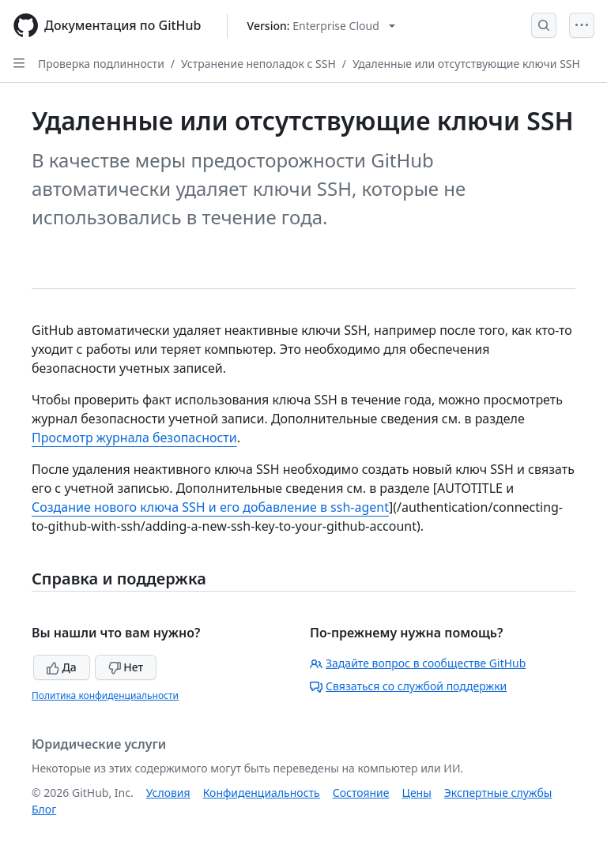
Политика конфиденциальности (105, 695)
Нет (126, 667)
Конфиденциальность (262, 793)
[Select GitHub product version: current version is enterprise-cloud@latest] (321, 26)
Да (62, 667)
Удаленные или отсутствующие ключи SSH (466, 64)
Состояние (361, 793)
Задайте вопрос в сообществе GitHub (418, 663)
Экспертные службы (498, 793)
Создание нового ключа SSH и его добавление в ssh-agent (210, 507)
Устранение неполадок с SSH (258, 64)
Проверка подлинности (101, 64)
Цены (417, 793)
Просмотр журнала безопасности (134, 438)
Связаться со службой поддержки (408, 686)
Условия (168, 793)
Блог (44, 809)
